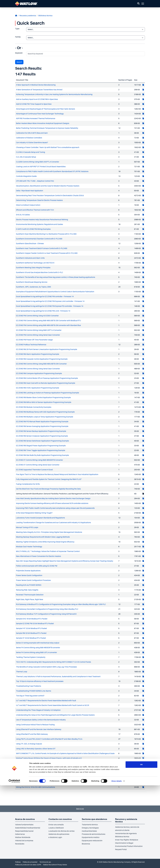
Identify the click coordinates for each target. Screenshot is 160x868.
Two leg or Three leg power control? (30, 696)
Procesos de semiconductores (93, 834)
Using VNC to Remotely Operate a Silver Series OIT (36, 749)
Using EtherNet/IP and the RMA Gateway (32, 734)
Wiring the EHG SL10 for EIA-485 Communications (35, 787)
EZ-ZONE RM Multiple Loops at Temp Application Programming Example (45, 417)
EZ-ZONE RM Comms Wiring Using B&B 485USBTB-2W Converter (41, 364)
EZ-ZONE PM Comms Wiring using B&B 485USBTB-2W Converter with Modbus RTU (48, 321)
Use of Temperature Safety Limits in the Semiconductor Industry (41, 720)
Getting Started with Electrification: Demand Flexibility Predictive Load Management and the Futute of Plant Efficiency (62, 494)
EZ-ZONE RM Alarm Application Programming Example (38, 354)
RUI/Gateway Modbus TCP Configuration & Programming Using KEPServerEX (46, 614)
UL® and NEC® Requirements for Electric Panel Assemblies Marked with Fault (46, 701)
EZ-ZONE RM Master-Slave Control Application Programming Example (43, 398)
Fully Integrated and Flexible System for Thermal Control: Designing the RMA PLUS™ (49, 479)
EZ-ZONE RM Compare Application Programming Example (39, 373)
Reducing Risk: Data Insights (27, 590)
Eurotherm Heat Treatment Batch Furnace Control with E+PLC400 (42, 248)
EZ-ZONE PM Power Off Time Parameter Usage (34, 340)
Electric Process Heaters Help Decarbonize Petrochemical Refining (42, 220)
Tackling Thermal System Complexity (31, 657)
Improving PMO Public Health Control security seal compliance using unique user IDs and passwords (55, 508)
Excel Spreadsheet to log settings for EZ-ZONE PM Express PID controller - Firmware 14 (50, 306)
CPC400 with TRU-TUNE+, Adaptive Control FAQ (35, 181)
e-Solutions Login (55, 837)
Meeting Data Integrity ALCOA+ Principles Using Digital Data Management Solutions (49, 532)
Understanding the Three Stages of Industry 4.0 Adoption (38, 710)
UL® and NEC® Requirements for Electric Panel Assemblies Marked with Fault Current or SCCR (52, 705)
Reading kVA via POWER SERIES (29, 585)
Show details (117, 864)
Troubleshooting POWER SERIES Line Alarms (33, 691)
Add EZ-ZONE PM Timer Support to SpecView (34, 104)
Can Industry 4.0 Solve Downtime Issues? (32, 143)
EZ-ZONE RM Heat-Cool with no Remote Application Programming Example (46, 383)
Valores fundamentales (24, 825)
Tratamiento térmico (90, 825)
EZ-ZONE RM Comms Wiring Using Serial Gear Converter (38, 369)
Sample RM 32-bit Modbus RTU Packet (31, 633)
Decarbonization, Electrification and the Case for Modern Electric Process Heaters (48, 186)
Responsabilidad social (24, 831)
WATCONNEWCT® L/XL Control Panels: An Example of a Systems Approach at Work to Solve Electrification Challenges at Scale (65, 753)
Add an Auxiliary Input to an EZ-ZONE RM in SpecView (37, 99)
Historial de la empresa (24, 841)
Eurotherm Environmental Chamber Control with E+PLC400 (39, 239)
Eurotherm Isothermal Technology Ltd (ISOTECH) (35, 263)
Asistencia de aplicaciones (59, 834)
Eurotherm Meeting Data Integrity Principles (33, 268)
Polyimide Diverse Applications (28, 571)
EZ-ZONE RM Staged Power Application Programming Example (41, 446)
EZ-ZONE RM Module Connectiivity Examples (34, 407)
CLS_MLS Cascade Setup (26, 157)
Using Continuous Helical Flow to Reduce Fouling (35, 725)
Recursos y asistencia (28, 16)
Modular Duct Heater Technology (29, 547)
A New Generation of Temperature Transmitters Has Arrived (39, 90)
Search (19, 62)
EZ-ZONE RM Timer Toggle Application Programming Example (41, 450)
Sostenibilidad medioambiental (28, 828)
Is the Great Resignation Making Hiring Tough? (34, 513)
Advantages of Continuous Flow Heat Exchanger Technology (40, 114)
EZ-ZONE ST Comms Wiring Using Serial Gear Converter (38, 465)
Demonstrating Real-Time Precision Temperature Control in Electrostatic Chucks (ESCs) (50, 196)
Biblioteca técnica (45, 16)
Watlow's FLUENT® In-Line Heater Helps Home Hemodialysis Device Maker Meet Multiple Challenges (56, 763)
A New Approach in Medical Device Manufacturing (36, 85)
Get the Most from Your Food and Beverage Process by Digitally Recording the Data (48, 489)
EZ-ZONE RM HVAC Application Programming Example (38, 388)
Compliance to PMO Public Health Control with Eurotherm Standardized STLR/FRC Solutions (52, 171)
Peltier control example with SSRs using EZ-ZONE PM (37, 566)
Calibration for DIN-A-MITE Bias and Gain (32, 133)
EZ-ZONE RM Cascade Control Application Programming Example (42, 359)
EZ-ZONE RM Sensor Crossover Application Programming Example (42, 436)
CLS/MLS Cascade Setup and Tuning (30, 152)
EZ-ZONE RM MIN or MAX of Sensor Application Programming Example (44, 402)
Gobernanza (20, 834)
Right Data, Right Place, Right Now (30, 600)
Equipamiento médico (91, 837)
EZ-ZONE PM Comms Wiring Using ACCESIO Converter (37, 316)
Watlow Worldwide (23, 837)
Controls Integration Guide (26, 176)
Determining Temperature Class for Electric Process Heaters (39, 200)
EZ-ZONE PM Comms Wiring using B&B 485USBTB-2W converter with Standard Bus (48, 325)
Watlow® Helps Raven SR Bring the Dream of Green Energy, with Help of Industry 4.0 (49, 758)
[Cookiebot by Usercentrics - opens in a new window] (14, 864)
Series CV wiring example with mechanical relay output (38, 643)
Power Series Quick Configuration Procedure (33, 580)
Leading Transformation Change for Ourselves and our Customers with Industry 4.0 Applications (53, 523)
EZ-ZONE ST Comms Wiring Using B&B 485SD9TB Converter (39, 460)
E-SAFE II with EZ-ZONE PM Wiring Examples (33, 229)
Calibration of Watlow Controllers (29, 138)
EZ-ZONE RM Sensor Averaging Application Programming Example (42, 426)
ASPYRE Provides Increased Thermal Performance (36, 119)
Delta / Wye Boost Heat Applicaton (29, 191)
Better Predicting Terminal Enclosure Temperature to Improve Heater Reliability (47, 128)
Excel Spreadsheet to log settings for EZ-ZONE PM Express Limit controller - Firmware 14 (50, 301)
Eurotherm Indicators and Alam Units (30, 258)
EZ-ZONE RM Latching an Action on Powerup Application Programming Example (47, 393)
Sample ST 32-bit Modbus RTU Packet (31, 638)
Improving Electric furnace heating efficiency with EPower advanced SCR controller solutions (52, 503)
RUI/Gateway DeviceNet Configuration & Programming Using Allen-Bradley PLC (47, 609)
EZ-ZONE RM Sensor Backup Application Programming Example (41, 431)
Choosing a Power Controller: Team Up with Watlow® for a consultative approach (48, 147)
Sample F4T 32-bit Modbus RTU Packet (31, 628)
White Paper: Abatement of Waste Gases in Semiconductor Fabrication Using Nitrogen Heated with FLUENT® (59, 782)
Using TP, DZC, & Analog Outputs (29, 744)
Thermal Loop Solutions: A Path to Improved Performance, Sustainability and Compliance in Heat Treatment (58, 677)
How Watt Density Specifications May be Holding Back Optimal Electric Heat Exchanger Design (53, 499)
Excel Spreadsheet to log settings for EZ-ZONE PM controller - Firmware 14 (45, 297)
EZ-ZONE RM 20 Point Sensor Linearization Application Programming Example (47, 349)
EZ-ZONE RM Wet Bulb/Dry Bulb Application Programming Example (42, 455)
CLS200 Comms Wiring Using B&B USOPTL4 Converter (37, 162)
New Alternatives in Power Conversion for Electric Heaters (38, 556)
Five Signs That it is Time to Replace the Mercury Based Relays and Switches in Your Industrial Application (57, 474)
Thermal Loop (22, 672)
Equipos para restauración (92, 841)
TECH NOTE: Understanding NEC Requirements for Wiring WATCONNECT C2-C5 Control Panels (53, 662)
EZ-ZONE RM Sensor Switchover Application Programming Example (42, 441)
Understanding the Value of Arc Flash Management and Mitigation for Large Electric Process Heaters (55, 715)
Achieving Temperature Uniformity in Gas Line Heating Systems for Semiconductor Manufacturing (54, 94)
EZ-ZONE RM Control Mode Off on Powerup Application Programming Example (47, 378)
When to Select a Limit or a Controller (30, 773)
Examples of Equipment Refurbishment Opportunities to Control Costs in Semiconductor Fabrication (55, 292)
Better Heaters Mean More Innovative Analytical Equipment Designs (43, 123)
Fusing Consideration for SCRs (28, 484)
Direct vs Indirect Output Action (28, 205)
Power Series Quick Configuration (29, 575)
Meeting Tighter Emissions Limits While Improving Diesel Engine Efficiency (45, 542)
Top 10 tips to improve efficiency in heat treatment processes (40, 681)
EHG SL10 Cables (23, 215)
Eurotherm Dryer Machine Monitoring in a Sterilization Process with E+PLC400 (46, 234)
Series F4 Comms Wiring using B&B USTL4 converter (36, 652)
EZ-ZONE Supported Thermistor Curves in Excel (34, 470)
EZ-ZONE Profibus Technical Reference (31, 345)
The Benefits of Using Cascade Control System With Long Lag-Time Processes (46, 667)
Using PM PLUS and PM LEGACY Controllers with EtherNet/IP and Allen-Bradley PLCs (49, 739)
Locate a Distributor (56, 828)
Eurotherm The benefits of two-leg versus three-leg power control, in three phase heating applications (55, 277)
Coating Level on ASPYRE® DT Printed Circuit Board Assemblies (41, 167)
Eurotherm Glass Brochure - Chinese (30, 244)
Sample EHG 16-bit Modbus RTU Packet (32, 619)
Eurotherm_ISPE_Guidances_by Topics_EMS (33, 287)
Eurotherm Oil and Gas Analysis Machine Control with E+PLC (39, 272)
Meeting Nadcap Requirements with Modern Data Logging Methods (43, 537)
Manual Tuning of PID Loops (27, 527)
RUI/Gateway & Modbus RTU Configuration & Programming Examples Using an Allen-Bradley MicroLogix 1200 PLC (61, 604)
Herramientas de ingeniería (126, 834)
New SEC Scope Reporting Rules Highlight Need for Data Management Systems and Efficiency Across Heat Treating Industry (65, 561)
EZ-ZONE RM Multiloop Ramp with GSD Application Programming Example (45, 412)
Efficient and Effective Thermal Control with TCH (35, 210)
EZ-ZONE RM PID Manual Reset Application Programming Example (42, 422)
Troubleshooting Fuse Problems (28, 686)
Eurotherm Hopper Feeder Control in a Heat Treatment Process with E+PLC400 (47, 253)
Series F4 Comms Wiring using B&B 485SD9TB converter (38, 648)
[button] (138, 4)
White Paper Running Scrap (27, 778)
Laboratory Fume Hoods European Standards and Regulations (40, 518)
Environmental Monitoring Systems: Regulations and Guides (39, 224)
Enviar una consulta (56, 825)
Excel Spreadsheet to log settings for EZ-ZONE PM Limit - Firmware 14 (43, 311)
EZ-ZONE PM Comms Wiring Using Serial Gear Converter (38, 335)
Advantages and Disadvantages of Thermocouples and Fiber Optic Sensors (45, 109)
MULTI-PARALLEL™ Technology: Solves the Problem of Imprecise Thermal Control (48, 551)
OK (141, 847)
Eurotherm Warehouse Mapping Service (32, 282)
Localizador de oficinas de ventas (61, 831)
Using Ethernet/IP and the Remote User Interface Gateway (39, 729)
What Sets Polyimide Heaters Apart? (30, 768)
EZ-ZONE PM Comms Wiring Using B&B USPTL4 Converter (39, 330)
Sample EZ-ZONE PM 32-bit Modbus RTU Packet (35, 624)
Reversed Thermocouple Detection (30, 595)
